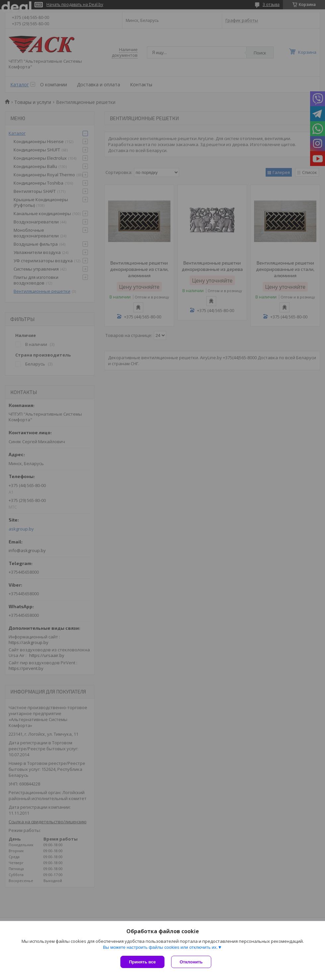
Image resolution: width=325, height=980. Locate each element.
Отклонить (191, 962)
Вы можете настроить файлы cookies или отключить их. (160, 947)
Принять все (142, 962)
